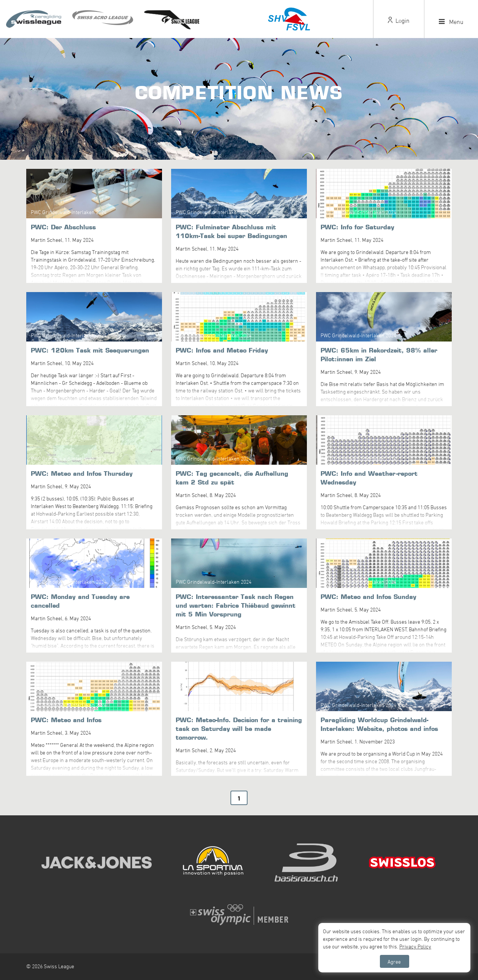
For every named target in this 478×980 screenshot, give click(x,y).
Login (399, 21)
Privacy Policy (415, 946)
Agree (394, 962)
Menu (451, 22)
